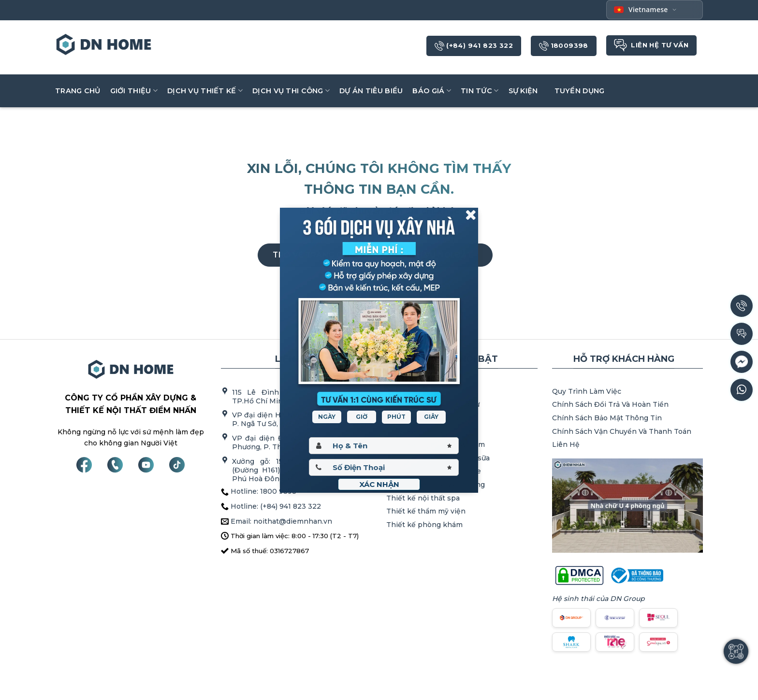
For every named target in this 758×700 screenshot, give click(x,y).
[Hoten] (384, 446)
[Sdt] (384, 467)
